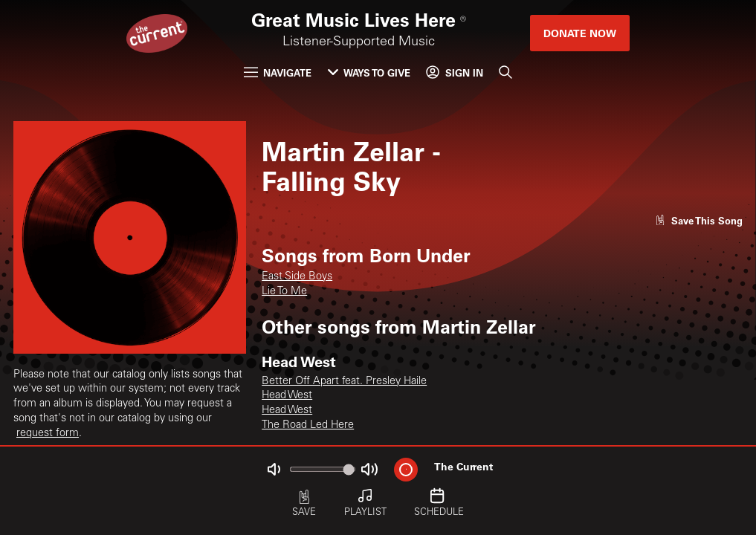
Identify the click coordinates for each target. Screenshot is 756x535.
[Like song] (699, 220)
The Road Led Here (308, 426)
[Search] (505, 72)
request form (48, 434)
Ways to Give (369, 72)
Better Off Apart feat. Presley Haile (344, 382)
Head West (287, 396)
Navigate (278, 72)
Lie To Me (284, 292)
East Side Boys (297, 277)
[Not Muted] (273, 469)
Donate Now (580, 33)
